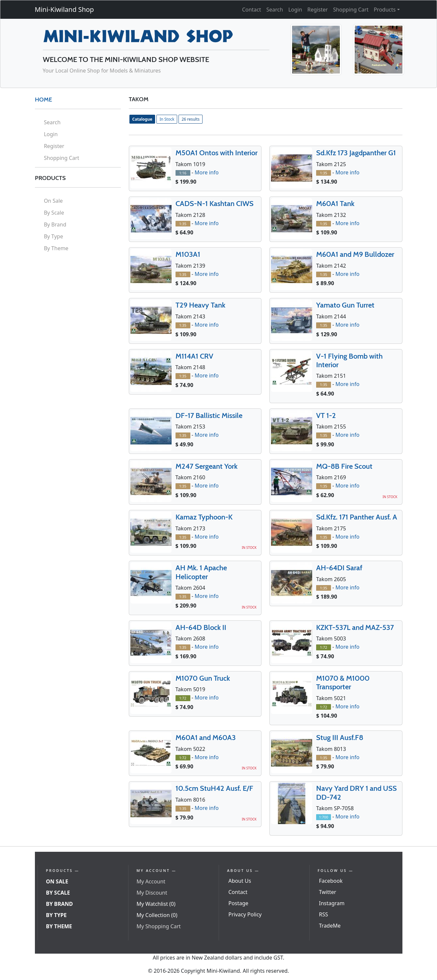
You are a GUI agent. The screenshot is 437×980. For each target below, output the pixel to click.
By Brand (55, 224)
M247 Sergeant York (206, 466)
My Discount (152, 893)
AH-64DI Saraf (339, 568)
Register (317, 10)
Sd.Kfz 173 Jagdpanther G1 (356, 153)
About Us (240, 881)
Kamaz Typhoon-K (204, 517)
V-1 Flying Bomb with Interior (349, 360)
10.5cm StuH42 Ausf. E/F (214, 788)
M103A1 (188, 254)
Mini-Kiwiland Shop (65, 9)
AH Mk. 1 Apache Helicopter (201, 572)
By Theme (56, 248)
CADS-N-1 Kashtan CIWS (215, 204)
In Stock (167, 119)
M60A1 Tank (335, 204)
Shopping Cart (351, 10)
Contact (252, 10)
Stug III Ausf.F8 (340, 738)
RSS (324, 914)
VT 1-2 (326, 416)
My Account (151, 881)
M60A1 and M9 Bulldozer (355, 254)
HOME (43, 100)
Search (275, 10)
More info (207, 172)
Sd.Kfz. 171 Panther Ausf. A (357, 517)
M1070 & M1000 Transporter (343, 683)
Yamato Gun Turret (345, 305)
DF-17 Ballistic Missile (209, 416)
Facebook (331, 881)
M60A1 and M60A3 (206, 738)
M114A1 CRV (194, 356)
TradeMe (330, 926)
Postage (239, 903)
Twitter (328, 892)
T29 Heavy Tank (200, 305)
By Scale (54, 213)
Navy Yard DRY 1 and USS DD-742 (356, 793)
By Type (53, 236)
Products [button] (385, 10)
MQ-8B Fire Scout (344, 466)
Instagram (332, 903)
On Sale (53, 201)
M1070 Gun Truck (203, 678)
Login (295, 10)
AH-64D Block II (201, 627)
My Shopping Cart (159, 926)
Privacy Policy (245, 914)
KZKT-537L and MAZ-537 (355, 627)
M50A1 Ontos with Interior (217, 153)
